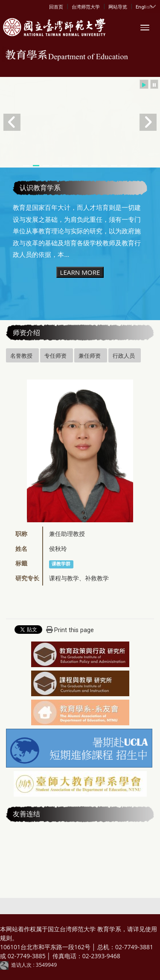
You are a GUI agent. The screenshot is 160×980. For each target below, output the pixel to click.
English (144, 7)
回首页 (56, 7)
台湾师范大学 (86, 7)
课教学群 (61, 564)
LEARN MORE (80, 272)
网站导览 (118, 7)
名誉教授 (21, 356)
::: (51, 6)
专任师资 (55, 356)
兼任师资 (90, 356)
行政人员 (124, 356)
